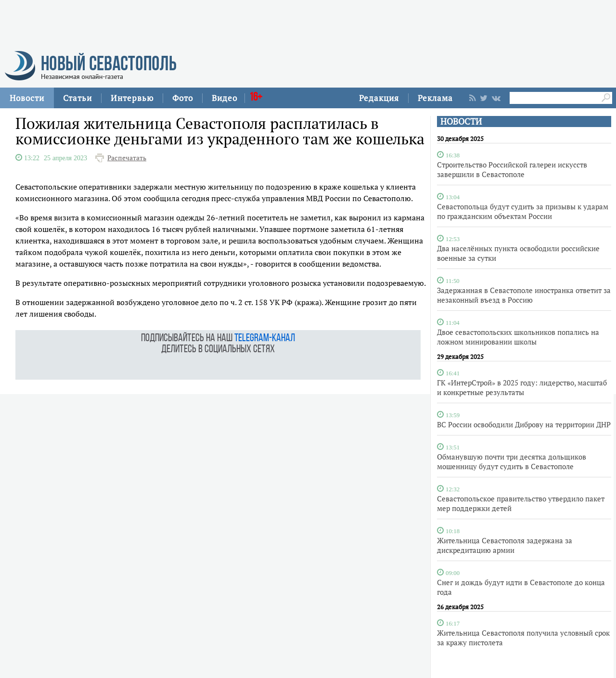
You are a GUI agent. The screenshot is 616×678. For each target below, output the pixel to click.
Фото (183, 98)
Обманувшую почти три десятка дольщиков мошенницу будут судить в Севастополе (512, 461)
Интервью (132, 98)
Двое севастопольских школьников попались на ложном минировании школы (518, 337)
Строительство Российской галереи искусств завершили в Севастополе (512, 169)
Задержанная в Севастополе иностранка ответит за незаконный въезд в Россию (524, 295)
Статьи (77, 98)
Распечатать (127, 158)
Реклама (435, 98)
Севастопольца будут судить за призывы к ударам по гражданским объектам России (523, 211)
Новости (27, 98)
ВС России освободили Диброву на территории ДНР (524, 424)
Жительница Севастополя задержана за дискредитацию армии (505, 545)
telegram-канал (265, 339)
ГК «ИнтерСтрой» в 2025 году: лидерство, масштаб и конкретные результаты (522, 387)
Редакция (379, 98)
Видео (225, 98)
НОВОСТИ (461, 122)
